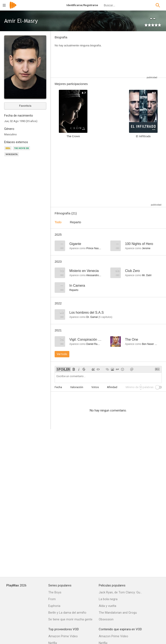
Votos (95, 387)
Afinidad (112, 387)
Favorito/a (25, 106)
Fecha (58, 387)
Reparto (76, 222)
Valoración (77, 387)
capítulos (105, 317)
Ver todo (62, 354)
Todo (58, 222)
